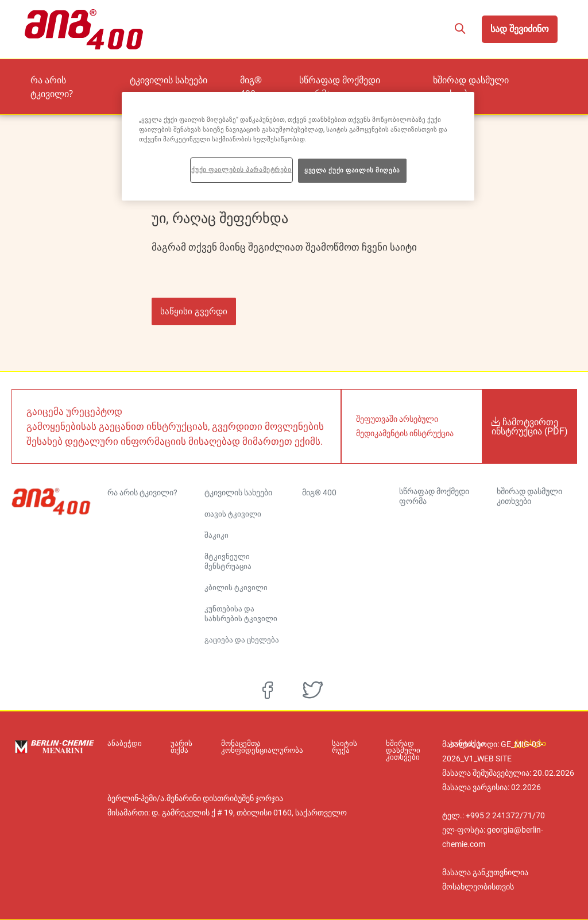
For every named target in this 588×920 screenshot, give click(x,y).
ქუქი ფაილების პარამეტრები (241, 170)
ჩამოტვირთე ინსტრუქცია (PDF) (530, 426)
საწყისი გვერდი (194, 311)
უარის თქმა (176, 747)
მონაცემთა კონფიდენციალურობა (251, 747)
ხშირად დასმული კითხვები (498, 79)
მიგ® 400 (290, 79)
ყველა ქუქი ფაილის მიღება (352, 170)
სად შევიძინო (520, 29)
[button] (460, 29)
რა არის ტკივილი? (117, 79)
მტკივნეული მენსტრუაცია (228, 561)
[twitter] (313, 690)
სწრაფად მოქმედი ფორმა (377, 79)
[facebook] (268, 690)
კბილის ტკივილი (236, 588)
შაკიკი (216, 535)
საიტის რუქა (327, 747)
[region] (298, 146)
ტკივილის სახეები (205, 79)
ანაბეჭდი (125, 744)
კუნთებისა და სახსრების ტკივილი (241, 614)
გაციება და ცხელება (242, 640)
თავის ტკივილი (233, 514)
